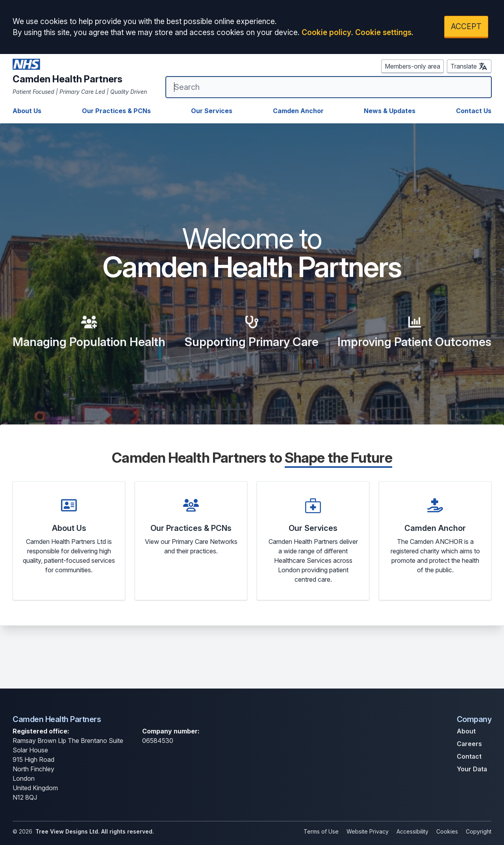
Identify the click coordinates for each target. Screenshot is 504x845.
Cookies (447, 831)
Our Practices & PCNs (116, 111)
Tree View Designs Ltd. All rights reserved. (95, 831)
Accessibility (412, 831)
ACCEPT (466, 26)
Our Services (212, 111)
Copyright (479, 831)
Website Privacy (368, 831)
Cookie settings (383, 32)
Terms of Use (321, 831)
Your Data (472, 769)
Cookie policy (326, 32)
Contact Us (474, 111)
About (466, 731)
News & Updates (390, 111)
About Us (27, 111)
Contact (469, 756)
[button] (69, 541)
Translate (469, 66)
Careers (469, 744)
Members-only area (412, 66)
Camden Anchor (298, 111)
